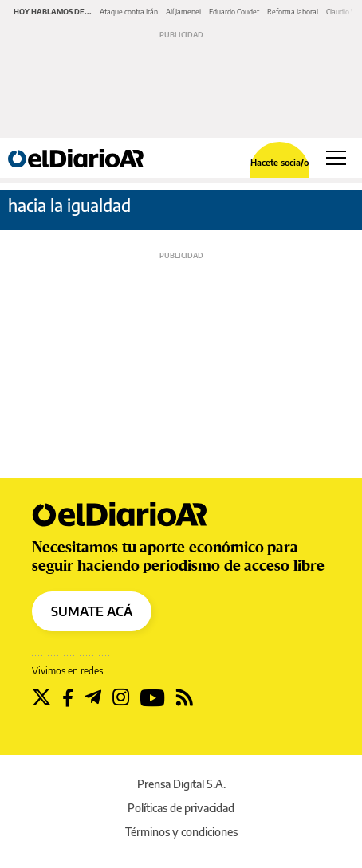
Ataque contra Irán (129, 12)
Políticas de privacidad (181, 808)
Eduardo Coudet (234, 12)
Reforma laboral (293, 12)
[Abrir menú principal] (336, 158)
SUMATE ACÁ (92, 611)
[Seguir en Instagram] (121, 697)
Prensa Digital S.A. (181, 784)
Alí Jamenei (183, 12)
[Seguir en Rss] (185, 697)
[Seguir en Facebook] (68, 697)
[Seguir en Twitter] (41, 697)
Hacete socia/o (279, 162)
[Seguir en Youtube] (153, 697)
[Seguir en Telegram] (93, 697)
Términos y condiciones (181, 832)
